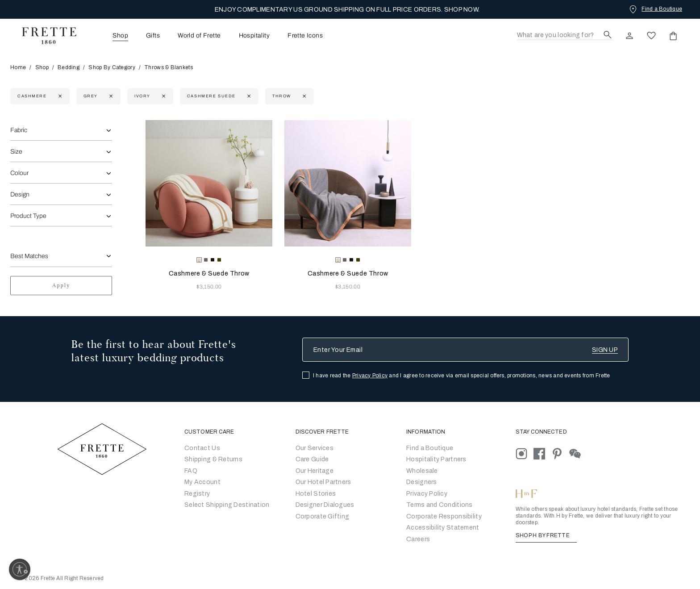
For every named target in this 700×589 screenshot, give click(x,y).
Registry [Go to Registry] (197, 494)
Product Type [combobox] (28, 216)
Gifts (153, 36)
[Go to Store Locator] (430, 448)
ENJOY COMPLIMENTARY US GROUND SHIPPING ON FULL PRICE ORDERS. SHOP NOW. (347, 10)
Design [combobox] (20, 194)
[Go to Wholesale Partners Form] (422, 471)
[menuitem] (108, 36)
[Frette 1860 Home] (45, 36)
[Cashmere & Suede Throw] (209, 184)
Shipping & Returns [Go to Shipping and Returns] (213, 459)
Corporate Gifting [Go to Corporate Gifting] (323, 516)
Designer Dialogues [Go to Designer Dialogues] (325, 505)
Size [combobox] (16, 152)
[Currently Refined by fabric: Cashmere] (59, 96)
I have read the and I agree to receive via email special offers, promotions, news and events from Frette (462, 376)
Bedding (69, 67)
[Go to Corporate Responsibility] (444, 516)
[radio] (206, 260)
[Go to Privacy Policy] (427, 494)
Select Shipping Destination (227, 505)
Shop (42, 67)
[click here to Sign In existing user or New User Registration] (629, 36)
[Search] (565, 36)
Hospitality (254, 36)
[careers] (418, 539)
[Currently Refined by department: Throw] (303, 96)
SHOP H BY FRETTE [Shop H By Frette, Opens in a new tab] (546, 535)
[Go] (422, 482)
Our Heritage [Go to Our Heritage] (315, 471)
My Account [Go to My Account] (202, 482)
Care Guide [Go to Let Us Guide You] (312, 459)
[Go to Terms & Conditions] (440, 505)
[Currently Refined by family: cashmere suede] (248, 96)
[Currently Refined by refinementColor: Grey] (110, 96)
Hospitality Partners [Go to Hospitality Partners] (436, 459)
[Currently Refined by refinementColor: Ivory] (163, 96)
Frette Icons (305, 36)
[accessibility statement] (443, 528)
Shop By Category (112, 67)
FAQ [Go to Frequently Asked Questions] (191, 471)
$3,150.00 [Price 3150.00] (209, 287)
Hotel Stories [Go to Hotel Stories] (316, 494)
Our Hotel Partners (323, 482)
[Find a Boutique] (655, 9)
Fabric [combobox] (19, 130)
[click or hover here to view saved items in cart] (673, 36)
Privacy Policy (370, 376)
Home (21, 67)
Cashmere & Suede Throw (209, 274)
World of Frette (199, 36)
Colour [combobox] (19, 173)
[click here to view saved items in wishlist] (651, 36)
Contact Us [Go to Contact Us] (202, 448)
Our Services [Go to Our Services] (315, 448)
